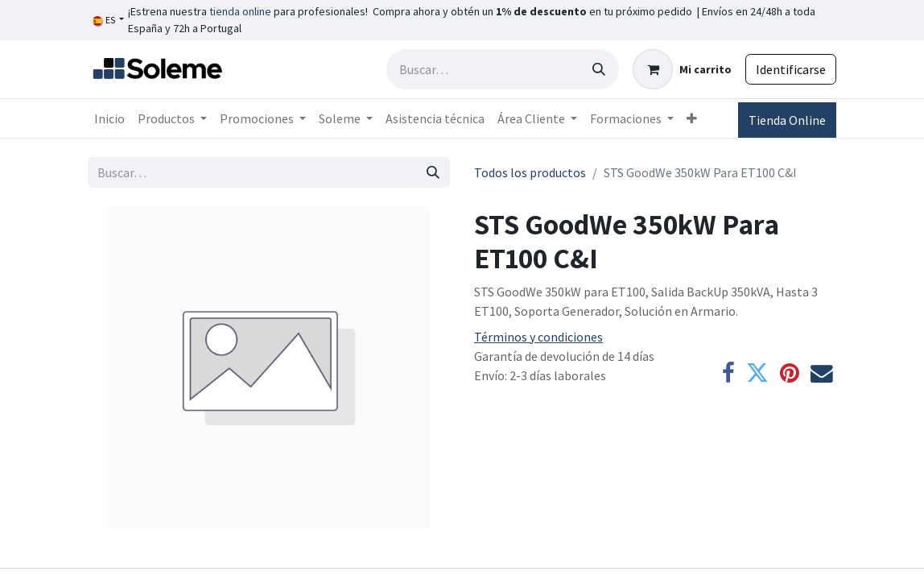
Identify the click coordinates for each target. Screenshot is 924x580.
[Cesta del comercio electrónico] (682, 69)
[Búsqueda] (599, 69)
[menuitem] (109, 118)
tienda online (240, 11)
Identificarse (791, 69)
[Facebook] (728, 374)
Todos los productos (530, 172)
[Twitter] (757, 374)
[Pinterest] (790, 374)
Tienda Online (787, 120)
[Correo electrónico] (822, 374)
